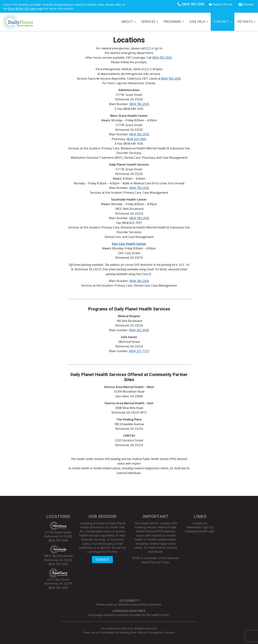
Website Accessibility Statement (140, 604)
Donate (246, 4)
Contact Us (200, 523)
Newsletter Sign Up (200, 527)
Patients (246, 21)
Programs (174, 21)
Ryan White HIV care (22, 9)
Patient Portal (220, 4)
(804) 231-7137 (139, 351)
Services (150, 21)
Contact (223, 21)
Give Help (199, 21)
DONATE (102, 559)
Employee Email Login (200, 531)
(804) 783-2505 (191, 4)
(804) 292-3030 (139, 330)
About (129, 21)
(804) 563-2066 (136, 139)
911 (148, 48)
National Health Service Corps (160, 560)
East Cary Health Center (129, 244)
